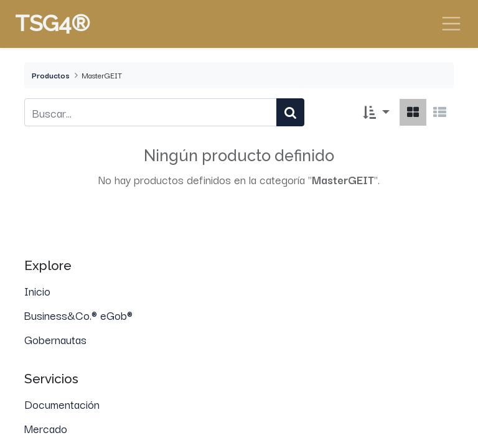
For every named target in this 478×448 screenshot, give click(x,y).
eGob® (118, 315)
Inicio (37, 291)
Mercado (46, 428)
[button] (376, 112)
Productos (51, 75)
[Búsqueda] (290, 112)
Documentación (62, 404)
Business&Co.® (62, 315)
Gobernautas (55, 339)
